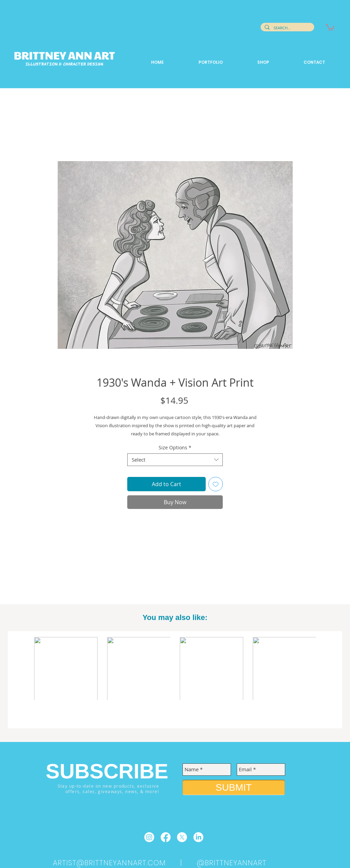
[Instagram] (149, 837)
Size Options (175, 448)
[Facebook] (166, 837)
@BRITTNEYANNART (232, 863)
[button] (330, 27)
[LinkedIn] (198, 837)
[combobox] (175, 460)
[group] (175, 680)
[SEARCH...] (287, 28)
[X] (182, 837)
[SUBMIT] (234, 787)
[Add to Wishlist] (216, 484)
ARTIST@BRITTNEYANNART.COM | (125, 863)
